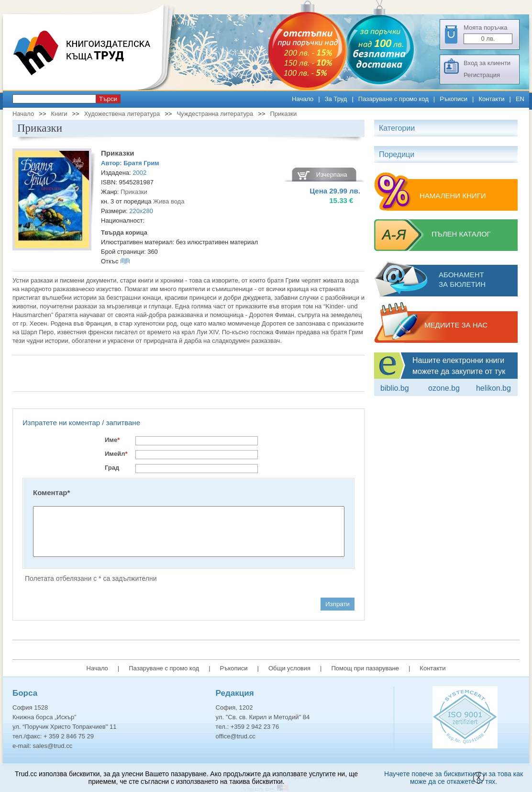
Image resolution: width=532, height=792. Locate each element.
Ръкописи (454, 99)
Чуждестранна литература (215, 114)
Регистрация (482, 75)
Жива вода (169, 201)
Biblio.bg (395, 388)
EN (520, 99)
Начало (303, 99)
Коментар (51, 492)
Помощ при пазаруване (365, 668)
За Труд (336, 99)
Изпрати (338, 604)
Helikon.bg (493, 388)
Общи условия (289, 668)
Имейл (116, 454)
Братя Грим (141, 163)
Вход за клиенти (487, 63)
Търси (108, 99)
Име (112, 440)
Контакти (491, 99)
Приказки (284, 114)
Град (112, 468)
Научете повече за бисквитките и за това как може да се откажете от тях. (454, 778)
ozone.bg (444, 388)
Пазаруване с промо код (393, 99)
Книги (59, 114)
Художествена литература (122, 114)
